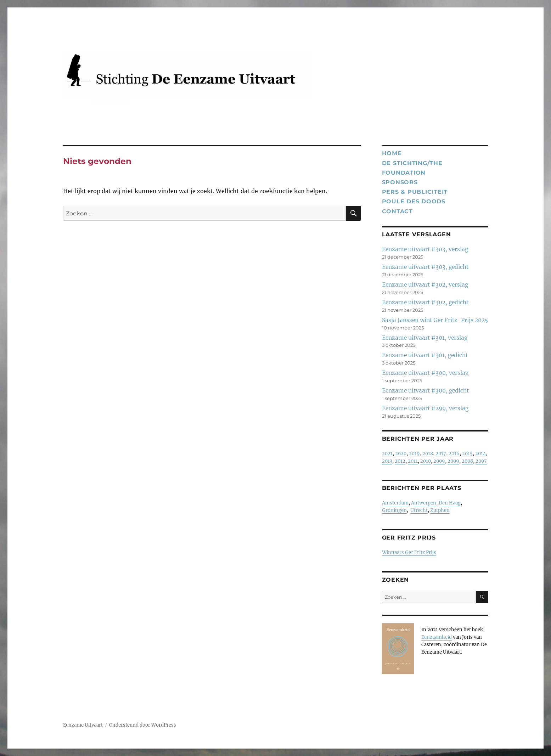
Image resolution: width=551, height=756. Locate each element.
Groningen (394, 510)
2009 (439, 461)
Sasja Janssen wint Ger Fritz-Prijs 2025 (435, 320)
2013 (387, 461)
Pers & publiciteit (415, 192)
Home (392, 153)
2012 (400, 461)
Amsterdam (395, 503)
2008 (467, 461)
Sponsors (400, 182)
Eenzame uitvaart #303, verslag (425, 249)
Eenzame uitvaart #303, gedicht (425, 267)
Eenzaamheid (437, 637)
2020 (401, 454)
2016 (454, 454)
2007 (481, 461)
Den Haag (450, 503)
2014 (480, 454)
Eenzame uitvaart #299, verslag (425, 408)
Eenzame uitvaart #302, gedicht (425, 302)
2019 (414, 454)
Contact (397, 211)
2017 (441, 454)
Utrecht (419, 510)
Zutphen (440, 510)
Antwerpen (424, 503)
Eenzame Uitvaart (83, 725)
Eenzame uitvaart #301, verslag (425, 338)
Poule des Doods (414, 201)
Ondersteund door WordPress (143, 725)
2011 (413, 461)
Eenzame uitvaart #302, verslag (425, 285)
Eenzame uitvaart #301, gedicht (425, 355)
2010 (426, 461)
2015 (467, 454)
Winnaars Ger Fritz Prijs (409, 552)
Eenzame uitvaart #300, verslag (425, 373)
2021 (387, 454)
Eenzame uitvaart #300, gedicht (425, 391)
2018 (428, 454)
